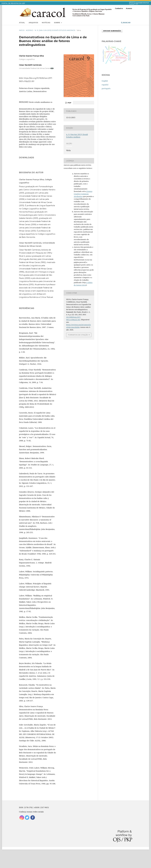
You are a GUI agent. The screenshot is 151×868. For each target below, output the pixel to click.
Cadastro (119, 8)
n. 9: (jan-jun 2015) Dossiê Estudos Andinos (55, 30)
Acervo (30, 30)
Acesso (129, 8)
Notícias (46, 23)
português (106, 88)
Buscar (126, 23)
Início (22, 30)
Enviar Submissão (112, 31)
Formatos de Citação (78, 335)
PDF (69, 103)
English (105, 81)
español (105, 85)
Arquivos (33, 23)
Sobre (57, 23)
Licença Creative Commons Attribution (83, 194)
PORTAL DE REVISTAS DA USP (13, 3)
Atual (22, 23)
